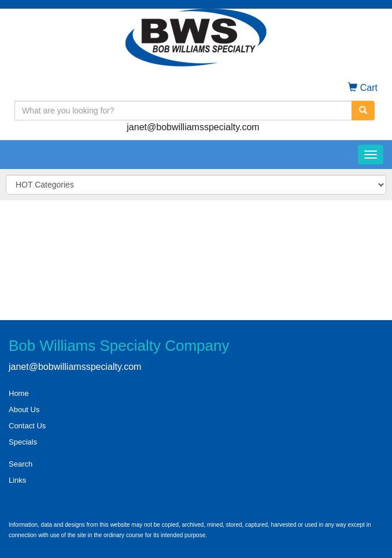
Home (19, 393)
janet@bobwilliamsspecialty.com (193, 127)
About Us (24, 410)
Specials (23, 442)
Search (21, 464)
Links (17, 480)
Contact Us (27, 426)
